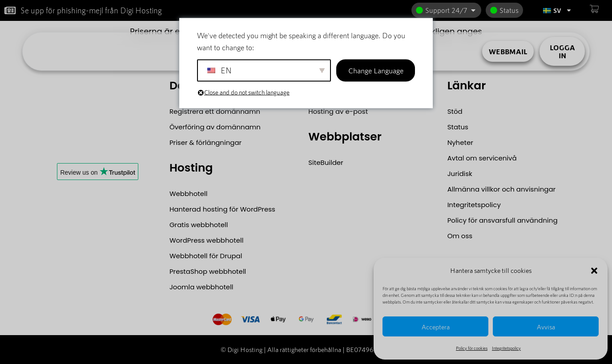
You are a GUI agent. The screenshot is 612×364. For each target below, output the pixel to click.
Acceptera (436, 327)
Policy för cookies (472, 348)
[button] (594, 271)
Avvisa (546, 327)
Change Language (376, 70)
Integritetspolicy (506, 348)
